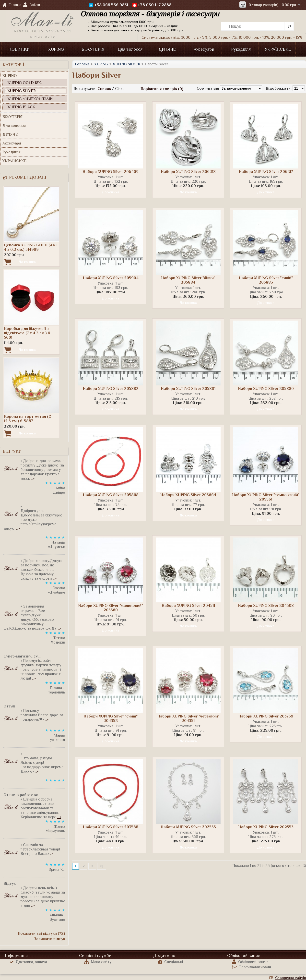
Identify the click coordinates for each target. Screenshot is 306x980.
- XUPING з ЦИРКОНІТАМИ (29, 99)
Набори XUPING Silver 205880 (266, 389)
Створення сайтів (288, 978)
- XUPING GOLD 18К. (23, 83)
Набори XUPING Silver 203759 (266, 716)
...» (33, 478)
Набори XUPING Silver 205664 (188, 495)
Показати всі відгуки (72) (41, 933)
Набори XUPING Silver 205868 (111, 495)
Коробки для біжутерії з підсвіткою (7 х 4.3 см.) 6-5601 (28, 333)
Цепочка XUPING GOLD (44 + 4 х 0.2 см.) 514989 (31, 247)
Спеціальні (171, 962)
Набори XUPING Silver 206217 (266, 172)
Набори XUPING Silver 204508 (266, 606)
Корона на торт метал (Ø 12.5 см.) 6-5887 (28, 419)
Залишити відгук (50, 939)
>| (102, 866)
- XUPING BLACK (20, 107)
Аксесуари (204, 49)
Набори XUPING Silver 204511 (188, 606)
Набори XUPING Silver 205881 (188, 389)
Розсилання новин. (252, 967)
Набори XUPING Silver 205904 (111, 278)
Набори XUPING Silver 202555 (188, 827)
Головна (12, 5)
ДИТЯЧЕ (167, 49)
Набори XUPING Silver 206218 (188, 172)
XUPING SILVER (126, 64)
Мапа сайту (98, 962)
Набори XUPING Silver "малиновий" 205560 (111, 608)
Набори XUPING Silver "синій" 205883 (266, 280)
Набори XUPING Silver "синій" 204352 (111, 718)
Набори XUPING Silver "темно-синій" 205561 (266, 497)
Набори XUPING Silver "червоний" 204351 (188, 718)
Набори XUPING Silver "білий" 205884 (188, 280)
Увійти (35, 5)
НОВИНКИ (19, 49)
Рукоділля (241, 49)
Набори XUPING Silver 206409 (111, 172)
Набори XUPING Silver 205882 (111, 389)
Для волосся (130, 49)
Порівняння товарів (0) (162, 89)
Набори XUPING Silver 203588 (111, 827)
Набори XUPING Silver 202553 (266, 827)
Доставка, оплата (28, 962)
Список (104, 89)
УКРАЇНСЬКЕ (278, 49)
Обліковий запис (250, 962)
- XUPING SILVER (20, 91)
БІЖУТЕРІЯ (93, 49)
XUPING (56, 49)
